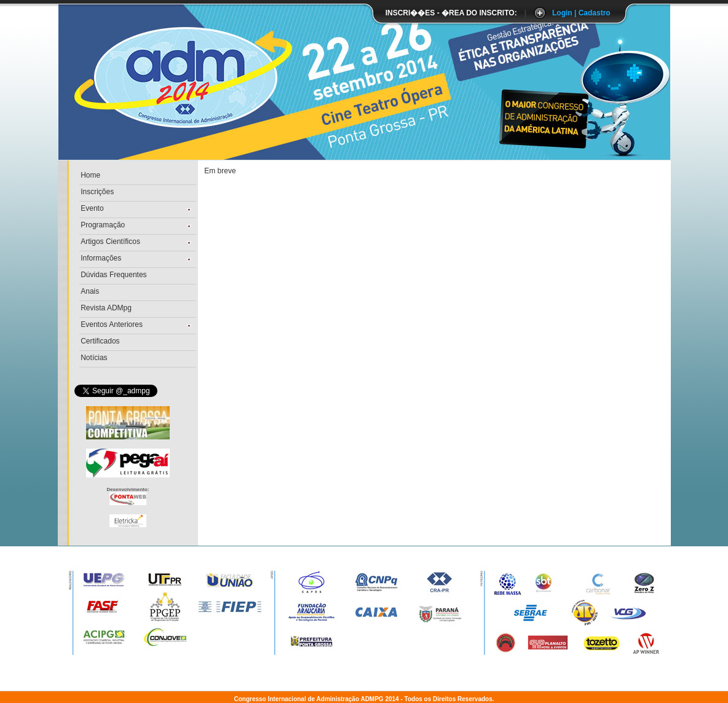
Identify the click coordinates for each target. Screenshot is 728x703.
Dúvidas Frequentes (113, 275)
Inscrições (97, 192)
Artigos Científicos (110, 242)
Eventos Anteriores (112, 324)
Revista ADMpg (106, 308)
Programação (103, 225)
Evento (92, 208)
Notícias (94, 358)
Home (90, 175)
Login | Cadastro (581, 13)
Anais (90, 291)
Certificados (100, 341)
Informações (101, 258)
